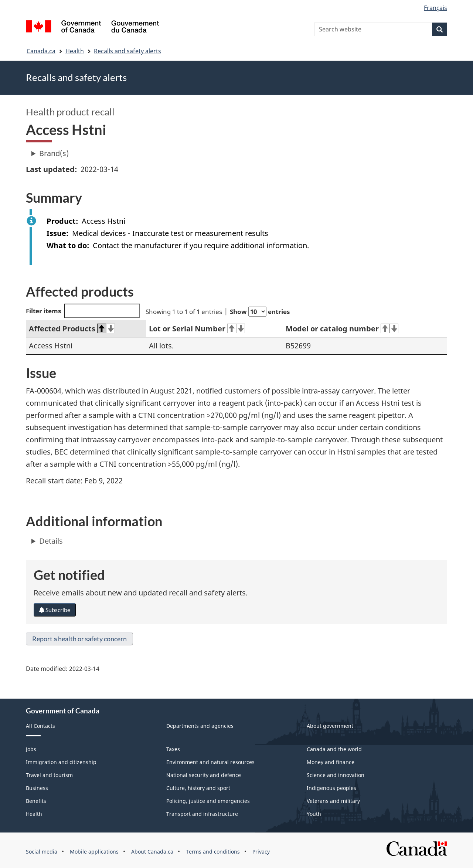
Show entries (260, 312)
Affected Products (72, 329)
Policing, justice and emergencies (208, 801)
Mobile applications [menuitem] (94, 852)
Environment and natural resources (210, 762)
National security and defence (204, 775)
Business (37, 788)
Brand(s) (54, 153)
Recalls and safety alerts (127, 51)
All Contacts (40, 726)
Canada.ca (41, 51)
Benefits (36, 801)
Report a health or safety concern (79, 639)
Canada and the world (334, 749)
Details (51, 541)
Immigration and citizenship (61, 762)
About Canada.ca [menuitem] (152, 852)
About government (330, 726)
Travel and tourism (49, 775)
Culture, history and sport (198, 788)
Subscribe (55, 610)
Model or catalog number (342, 329)
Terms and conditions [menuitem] (213, 852)
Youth (314, 814)
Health (75, 51)
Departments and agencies (200, 726)
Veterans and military (333, 801)
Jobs (31, 749)
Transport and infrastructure (202, 814)
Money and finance (331, 762)
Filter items (83, 311)
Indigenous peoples (331, 788)
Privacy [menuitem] (261, 852)
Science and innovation (336, 775)
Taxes (173, 749)
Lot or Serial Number (197, 329)
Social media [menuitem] (42, 852)
